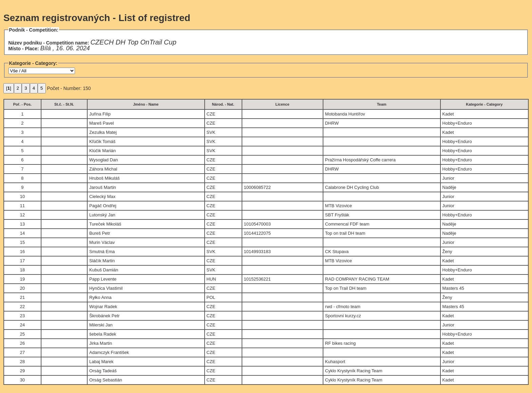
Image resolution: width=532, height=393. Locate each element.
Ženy (447, 252)
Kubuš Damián (104, 270)
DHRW (332, 123)
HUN (211, 279)
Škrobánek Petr (104, 316)
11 (22, 206)
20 (22, 288)
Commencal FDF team (347, 224)
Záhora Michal (103, 169)
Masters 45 (453, 288)
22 (22, 307)
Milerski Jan (101, 325)
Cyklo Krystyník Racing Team (354, 371)
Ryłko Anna (100, 297)
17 (22, 261)
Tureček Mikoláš (105, 224)
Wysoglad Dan (103, 160)
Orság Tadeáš (103, 371)
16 (22, 252)
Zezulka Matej (103, 132)
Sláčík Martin (102, 261)
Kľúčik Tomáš (102, 141)
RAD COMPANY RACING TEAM (357, 279)
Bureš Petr (100, 233)
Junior (448, 178)
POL (211, 297)
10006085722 (258, 187)
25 (22, 334)
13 (22, 224)
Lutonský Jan (102, 215)
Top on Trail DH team (346, 288)
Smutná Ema (102, 252)
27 (22, 352)
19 (22, 279)
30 (22, 380)
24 (22, 325)
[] (9, 88)
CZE (211, 114)
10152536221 (258, 279)
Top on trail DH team (345, 233)
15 (22, 242)
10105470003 (258, 224)
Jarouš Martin (103, 187)
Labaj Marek (101, 362)
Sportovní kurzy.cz (343, 316)
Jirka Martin (101, 343)
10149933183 (258, 252)
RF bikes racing (340, 343)
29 (22, 371)
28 (22, 362)
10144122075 (258, 233)
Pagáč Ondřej (103, 206)
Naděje (449, 187)
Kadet (448, 114)
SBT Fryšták (337, 215)
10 (22, 196)
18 (22, 270)
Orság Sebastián (106, 380)
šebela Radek (103, 334)
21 (22, 297)
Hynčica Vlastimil (106, 288)
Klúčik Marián (102, 151)
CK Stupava (337, 252)
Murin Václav (102, 242)
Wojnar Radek (103, 307)
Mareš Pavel (101, 123)
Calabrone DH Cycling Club (352, 187)
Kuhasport (335, 362)
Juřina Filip (100, 114)
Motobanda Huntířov (345, 114)
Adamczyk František (109, 352)
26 (22, 343)
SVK (211, 132)
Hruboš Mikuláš (104, 178)
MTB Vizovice (338, 206)
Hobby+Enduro (457, 123)
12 (22, 215)
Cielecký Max (102, 196)
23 (22, 316)
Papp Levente (103, 279)
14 (22, 233)
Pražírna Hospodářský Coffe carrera (360, 160)
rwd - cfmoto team (343, 307)
